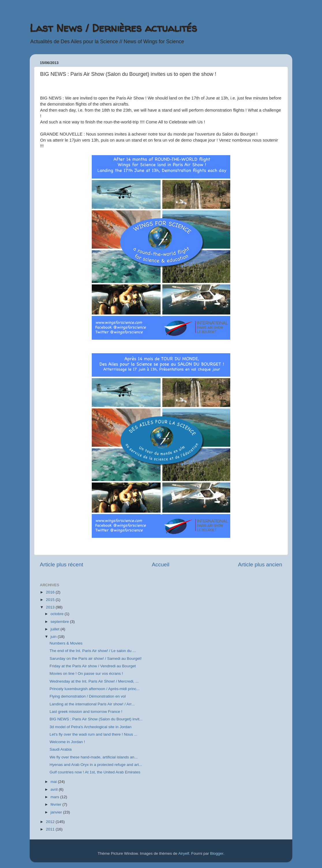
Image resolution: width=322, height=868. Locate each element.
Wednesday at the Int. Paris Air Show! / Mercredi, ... (94, 681)
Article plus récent (61, 564)
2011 (51, 829)
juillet (56, 629)
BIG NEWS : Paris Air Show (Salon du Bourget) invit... (96, 719)
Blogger (217, 853)
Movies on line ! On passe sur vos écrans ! (86, 673)
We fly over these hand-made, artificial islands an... (94, 757)
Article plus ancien (260, 564)
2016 (51, 592)
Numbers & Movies (66, 643)
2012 (51, 822)
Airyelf (184, 853)
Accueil (161, 564)
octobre (58, 614)
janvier (57, 812)
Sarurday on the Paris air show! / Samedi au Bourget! (96, 658)
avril (55, 789)
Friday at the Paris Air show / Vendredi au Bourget (93, 666)
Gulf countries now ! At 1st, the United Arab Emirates (95, 772)
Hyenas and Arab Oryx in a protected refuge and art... (96, 765)
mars (55, 797)
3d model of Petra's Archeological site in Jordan (91, 727)
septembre (60, 622)
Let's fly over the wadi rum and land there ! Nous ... (93, 734)
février (56, 804)
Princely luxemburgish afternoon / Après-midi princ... (95, 689)
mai (54, 782)
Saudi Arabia (61, 749)
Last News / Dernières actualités (113, 28)
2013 (51, 607)
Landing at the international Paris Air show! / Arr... (92, 704)
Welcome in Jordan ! (67, 742)
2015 (51, 600)
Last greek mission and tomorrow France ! (86, 712)
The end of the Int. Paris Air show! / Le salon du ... (93, 651)
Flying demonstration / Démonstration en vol (88, 696)
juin (54, 637)
